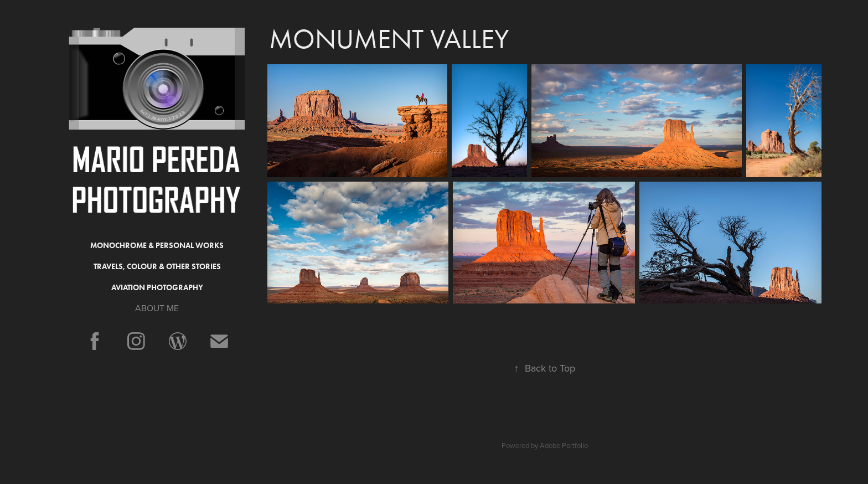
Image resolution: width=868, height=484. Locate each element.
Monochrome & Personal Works (157, 246)
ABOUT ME (157, 308)
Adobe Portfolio (564, 445)
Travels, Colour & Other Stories (157, 267)
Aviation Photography (157, 288)
